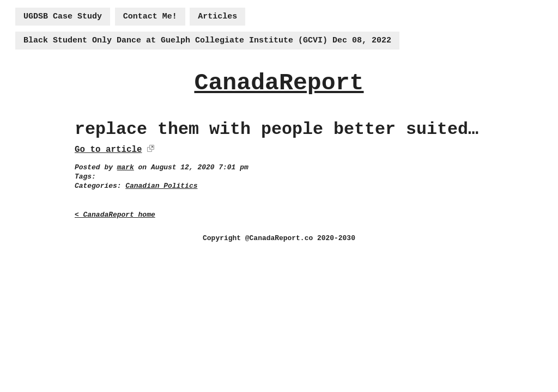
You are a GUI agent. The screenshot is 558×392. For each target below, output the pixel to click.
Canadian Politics (161, 186)
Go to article (108, 150)
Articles (217, 17)
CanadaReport (279, 83)
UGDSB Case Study (63, 17)
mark (126, 167)
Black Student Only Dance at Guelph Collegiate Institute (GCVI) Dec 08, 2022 (207, 41)
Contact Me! (150, 17)
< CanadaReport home (115, 215)
